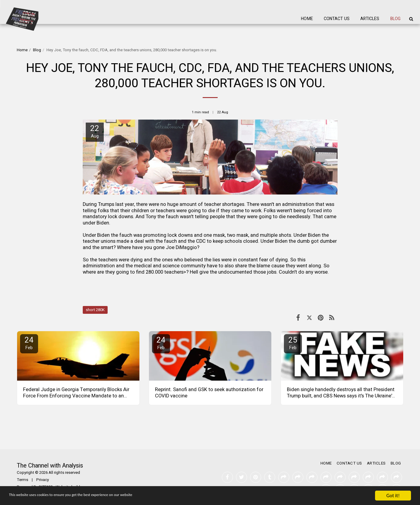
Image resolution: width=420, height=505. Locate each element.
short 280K (95, 310)
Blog (37, 50)
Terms (22, 480)
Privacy (43, 480)
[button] (411, 19)
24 (29, 343)
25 (293, 343)
